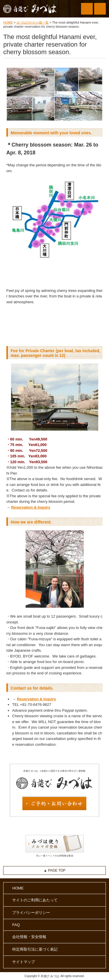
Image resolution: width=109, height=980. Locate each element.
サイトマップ (24, 962)
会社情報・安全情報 (29, 937)
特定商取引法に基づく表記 (35, 949)
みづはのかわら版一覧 (33, 22)
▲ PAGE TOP (54, 870)
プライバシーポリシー (31, 913)
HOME (8, 22)
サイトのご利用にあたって (35, 900)
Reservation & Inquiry (31, 507)
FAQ (16, 925)
